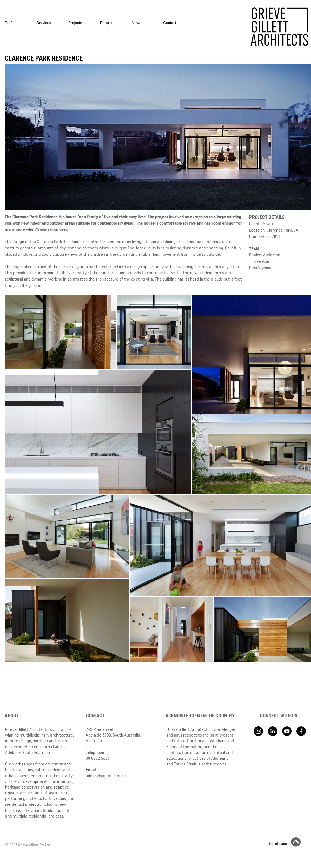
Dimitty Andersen (265, 255)
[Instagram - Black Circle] (258, 731)
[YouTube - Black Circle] (287, 731)
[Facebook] (301, 731)
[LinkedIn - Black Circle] (273, 731)
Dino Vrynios (260, 268)
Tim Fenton (259, 261)
